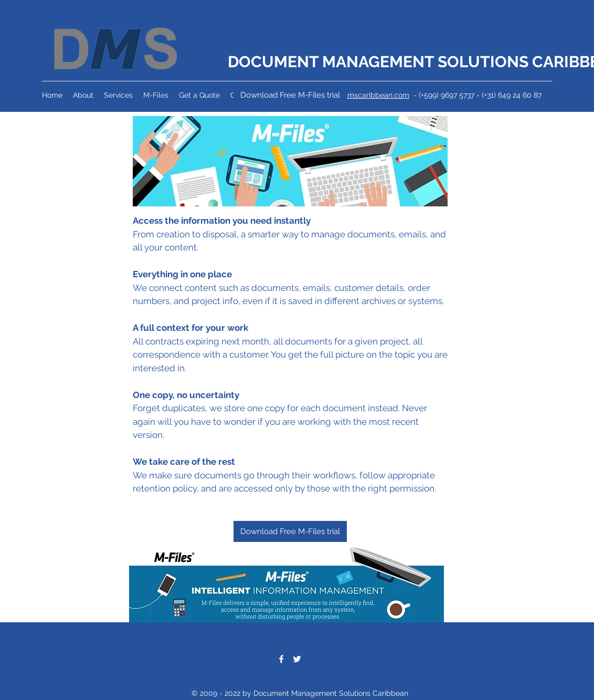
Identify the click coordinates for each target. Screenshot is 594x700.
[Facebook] (281, 659)
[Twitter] (297, 659)
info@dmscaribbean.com (367, 95)
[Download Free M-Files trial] (290, 95)
